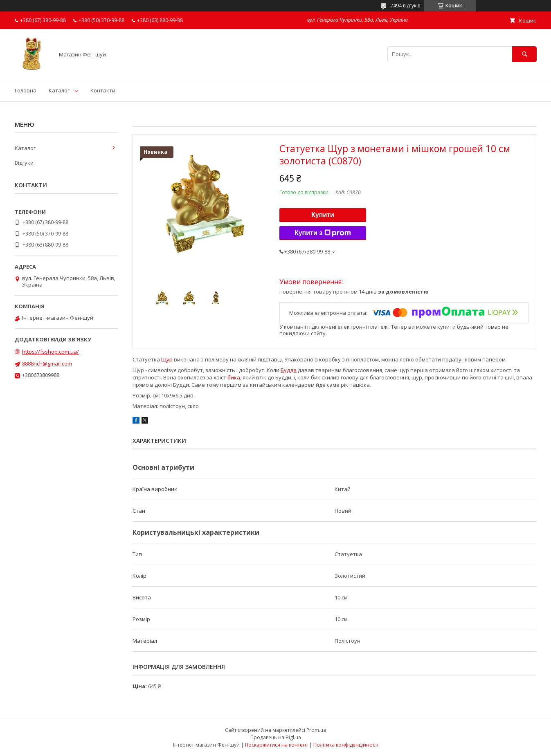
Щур (167, 359)
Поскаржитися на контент (277, 745)
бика (234, 377)
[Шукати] (524, 54)
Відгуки (24, 163)
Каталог (59, 90)
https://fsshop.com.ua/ (51, 352)
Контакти (103, 90)
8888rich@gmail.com (47, 363)
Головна (26, 90)
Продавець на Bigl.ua (276, 737)
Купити (323, 215)
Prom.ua (316, 730)
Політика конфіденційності (346, 745)
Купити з (323, 233)
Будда (289, 370)
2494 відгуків (405, 6)
